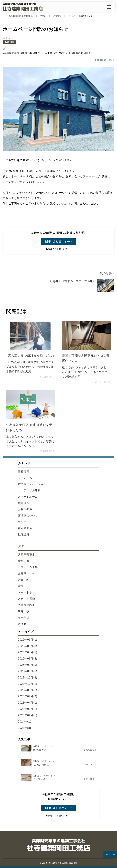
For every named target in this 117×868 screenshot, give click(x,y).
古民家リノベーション (32, 484)
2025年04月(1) (28, 703)
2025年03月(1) (28, 709)
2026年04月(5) (28, 652)
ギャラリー (25, 522)
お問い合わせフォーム (59, 241)
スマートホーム (28, 497)
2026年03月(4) (28, 659)
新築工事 (24, 561)
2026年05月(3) (28, 646)
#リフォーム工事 (43, 53)
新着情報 (57, 16)
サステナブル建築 (29, 490)
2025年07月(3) (28, 696)
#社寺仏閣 (77, 53)
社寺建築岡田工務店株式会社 (21, 16)
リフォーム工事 (28, 567)
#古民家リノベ (62, 53)
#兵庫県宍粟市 (11, 53)
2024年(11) (25, 722)
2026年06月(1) (28, 640)
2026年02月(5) (28, 665)
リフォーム (25, 478)
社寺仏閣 (24, 580)
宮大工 (22, 586)
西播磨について (28, 516)
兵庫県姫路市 (26, 605)
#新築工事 (26, 53)
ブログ (43, 16)
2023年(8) (25, 728)
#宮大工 (89, 53)
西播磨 (22, 624)
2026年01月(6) (28, 671)
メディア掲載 (26, 599)
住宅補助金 (25, 528)
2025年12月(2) (28, 678)
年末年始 (24, 618)
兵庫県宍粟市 (26, 555)
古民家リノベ (26, 574)
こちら (62, 204)
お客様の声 (25, 509)
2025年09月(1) (28, 690)
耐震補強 (24, 503)
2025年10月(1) (28, 684)
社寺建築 (24, 534)
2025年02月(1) (28, 715)
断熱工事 (24, 611)
